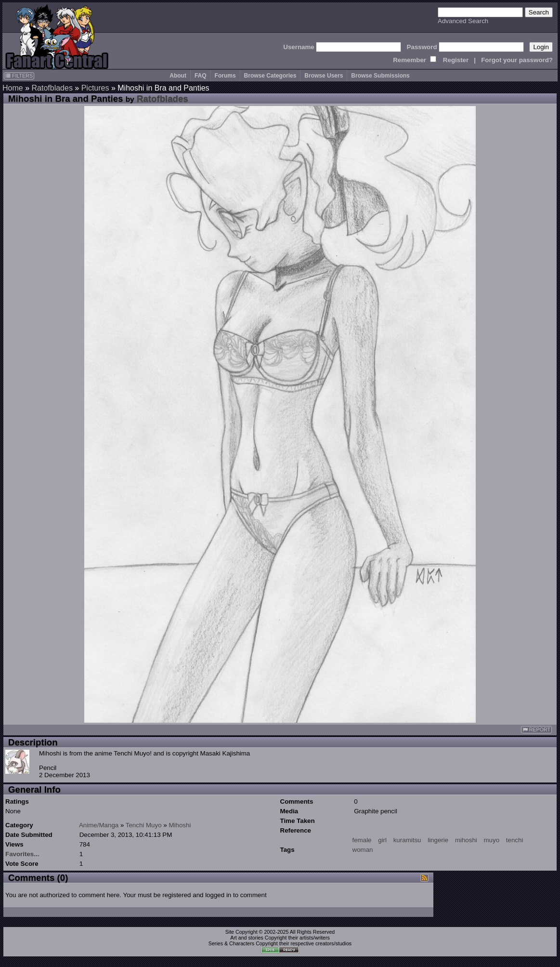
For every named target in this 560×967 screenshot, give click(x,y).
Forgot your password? (517, 60)
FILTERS (19, 76)
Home (13, 88)
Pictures (95, 88)
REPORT (536, 730)
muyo (492, 840)
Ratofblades (52, 88)
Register (456, 60)
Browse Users (324, 76)
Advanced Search (463, 21)
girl (382, 840)
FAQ (201, 76)
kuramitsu (407, 840)
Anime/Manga (99, 825)
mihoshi (466, 840)
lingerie (438, 840)
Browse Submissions (380, 76)
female (362, 840)
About (178, 76)
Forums (225, 76)
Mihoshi (180, 825)
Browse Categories (270, 76)
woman (363, 850)
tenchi (515, 840)
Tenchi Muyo (144, 825)
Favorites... (22, 854)
